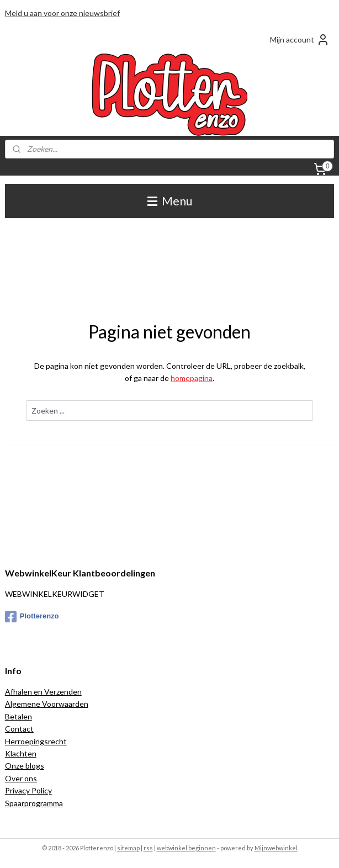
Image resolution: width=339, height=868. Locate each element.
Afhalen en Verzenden (43, 692)
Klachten (21, 753)
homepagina (192, 378)
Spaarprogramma (34, 803)
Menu (170, 201)
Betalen (18, 716)
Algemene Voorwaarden (47, 704)
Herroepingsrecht (36, 741)
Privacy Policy (28, 790)
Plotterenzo (32, 617)
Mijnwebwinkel (276, 848)
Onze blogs (25, 766)
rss (148, 848)
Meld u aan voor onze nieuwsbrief (62, 13)
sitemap (128, 848)
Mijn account (300, 40)
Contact (19, 729)
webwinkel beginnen (186, 848)
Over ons (21, 778)
